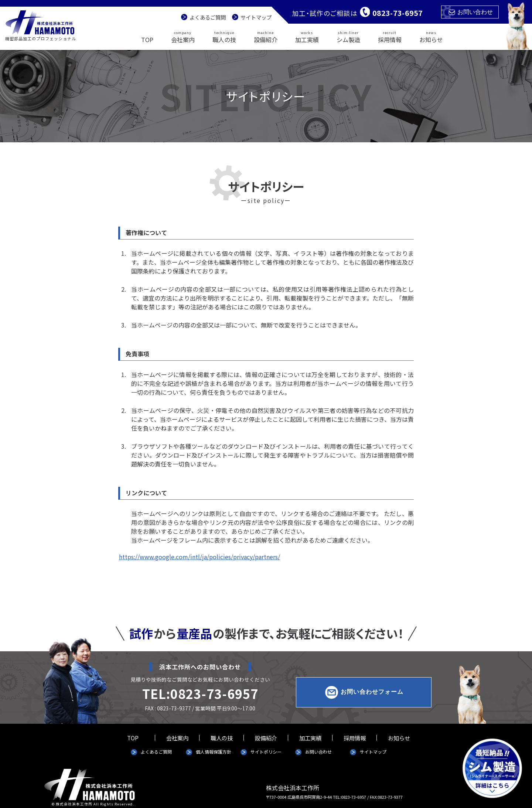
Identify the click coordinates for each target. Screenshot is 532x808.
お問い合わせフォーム (372, 692)
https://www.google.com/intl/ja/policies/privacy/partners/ (199, 557)
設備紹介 (266, 37)
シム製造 (348, 37)
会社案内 (183, 37)
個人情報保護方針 (214, 752)
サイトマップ (256, 17)
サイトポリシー (266, 752)
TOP (147, 40)
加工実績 (307, 37)
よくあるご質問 (208, 17)
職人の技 (224, 37)
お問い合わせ (471, 12)
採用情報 (390, 37)
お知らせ (431, 37)
